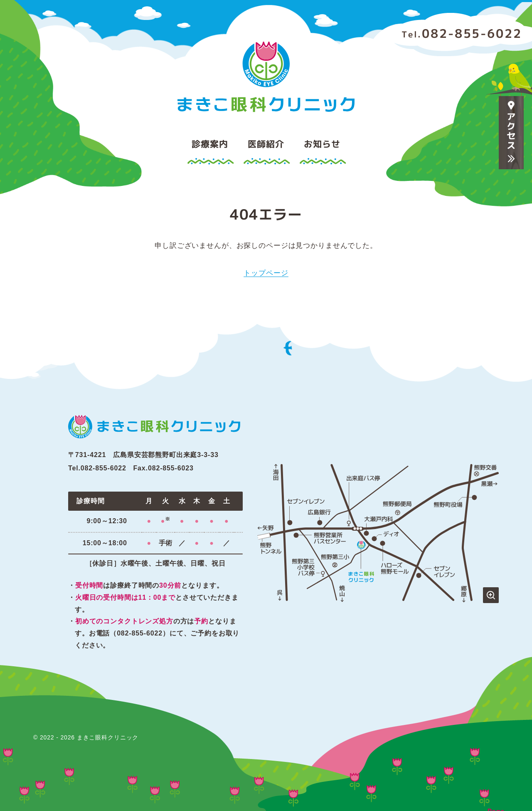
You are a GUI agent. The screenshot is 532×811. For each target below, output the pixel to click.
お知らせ (322, 144)
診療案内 (210, 144)
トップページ (266, 273)
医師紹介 (266, 144)
